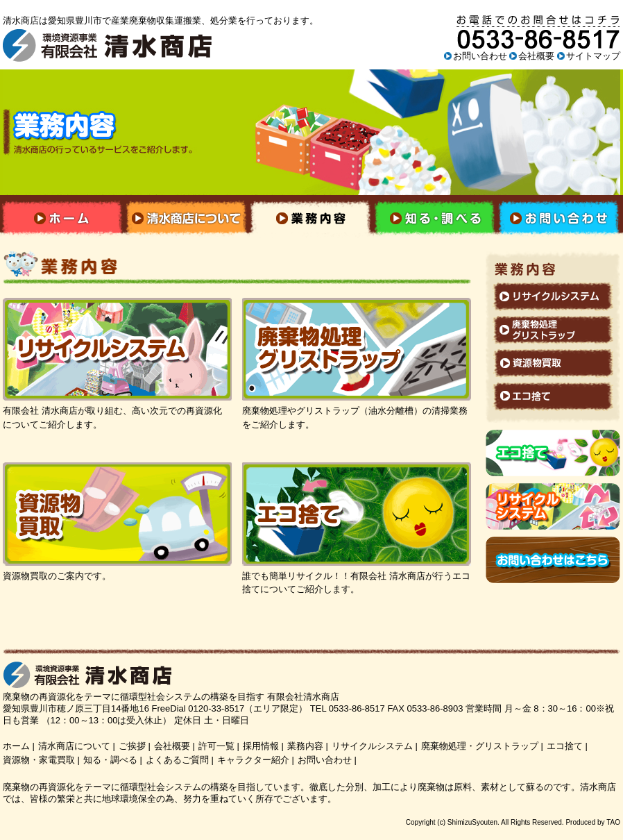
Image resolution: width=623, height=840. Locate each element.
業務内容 (305, 746)
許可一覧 (216, 746)
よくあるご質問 (177, 760)
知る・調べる (110, 760)
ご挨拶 (132, 746)
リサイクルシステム (372, 746)
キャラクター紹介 (253, 760)
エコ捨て (565, 746)
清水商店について (74, 746)
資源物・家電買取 (39, 760)
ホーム (16, 746)
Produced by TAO (593, 822)
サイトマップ (593, 56)
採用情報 (261, 746)
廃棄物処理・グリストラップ (480, 746)
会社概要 (536, 56)
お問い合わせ (480, 56)
